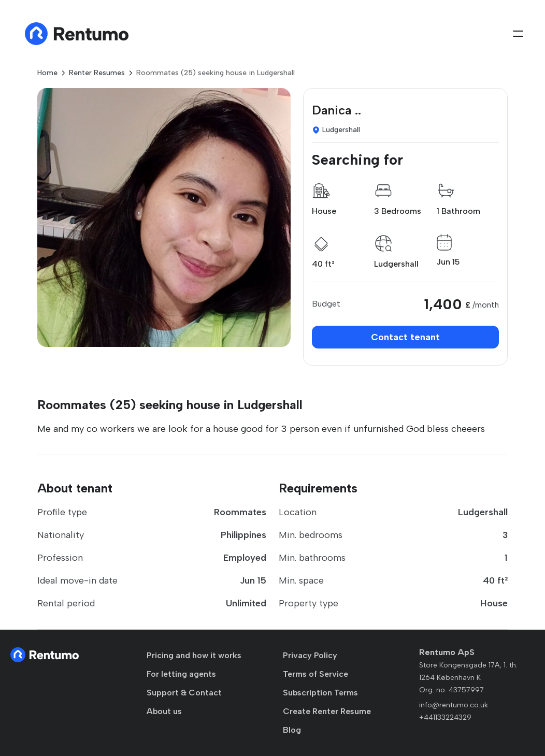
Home (47, 73)
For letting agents (181, 674)
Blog (292, 730)
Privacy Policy (310, 655)
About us (164, 711)
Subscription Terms (320, 693)
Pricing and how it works (194, 655)
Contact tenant (405, 337)
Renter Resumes (97, 73)
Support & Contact (184, 693)
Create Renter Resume (327, 711)
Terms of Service (315, 674)
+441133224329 (445, 717)
